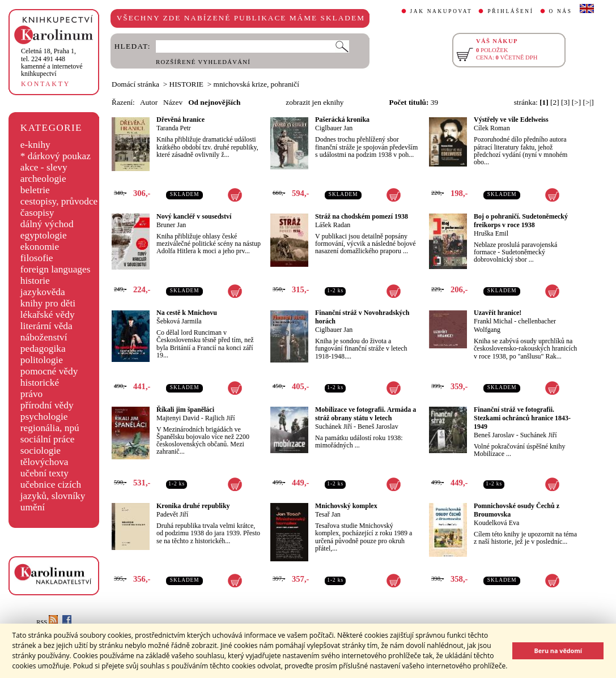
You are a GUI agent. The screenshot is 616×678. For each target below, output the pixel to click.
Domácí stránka (135, 84)
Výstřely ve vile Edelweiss (511, 120)
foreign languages (56, 269)
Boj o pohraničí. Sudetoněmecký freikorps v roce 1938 (521, 221)
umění (33, 507)
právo (31, 394)
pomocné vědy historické (49, 377)
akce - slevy (44, 167)
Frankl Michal (493, 321)
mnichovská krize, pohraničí (256, 84)
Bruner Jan (171, 225)
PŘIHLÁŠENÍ (510, 11)
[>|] (589, 102)
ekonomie (40, 247)
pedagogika (43, 349)
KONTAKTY (46, 84)
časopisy (37, 213)
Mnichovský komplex (346, 506)
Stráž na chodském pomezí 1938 (362, 216)
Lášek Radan (333, 225)
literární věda (46, 326)
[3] (566, 102)
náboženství (44, 337)
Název (173, 102)
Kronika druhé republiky (193, 506)
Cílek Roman (492, 128)
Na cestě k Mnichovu (187, 313)
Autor (149, 102)
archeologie (43, 179)
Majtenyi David (178, 418)
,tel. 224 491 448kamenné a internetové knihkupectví (52, 62)
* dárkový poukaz (56, 156)
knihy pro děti (48, 303)
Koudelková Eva (496, 523)
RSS (47, 622)
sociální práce (48, 439)
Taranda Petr (174, 128)
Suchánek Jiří (334, 427)
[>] (576, 102)
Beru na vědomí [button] (558, 651)
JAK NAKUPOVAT (441, 11)
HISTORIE (186, 84)
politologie (42, 360)
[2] (555, 102)
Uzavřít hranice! (498, 313)
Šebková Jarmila (179, 321)
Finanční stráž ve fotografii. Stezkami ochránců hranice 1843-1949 (522, 418)
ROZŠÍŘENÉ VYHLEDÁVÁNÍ (203, 62)
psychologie (44, 417)
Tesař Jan (328, 514)
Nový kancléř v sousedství (194, 216)
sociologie (41, 451)
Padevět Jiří (172, 514)
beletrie (35, 190)
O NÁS (561, 11)
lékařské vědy (48, 315)
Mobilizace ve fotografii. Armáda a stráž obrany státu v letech (366, 414)
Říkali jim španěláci (185, 410)
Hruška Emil (491, 233)
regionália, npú (50, 428)
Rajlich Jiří (220, 418)
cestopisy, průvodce (59, 201)
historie (35, 281)
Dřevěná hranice (180, 120)
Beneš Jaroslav (378, 427)
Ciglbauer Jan (334, 128)
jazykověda (43, 292)
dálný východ (47, 224)
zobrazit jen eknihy (315, 102)
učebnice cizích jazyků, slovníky (53, 490)
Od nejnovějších (214, 102)
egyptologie (44, 235)
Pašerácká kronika (342, 120)
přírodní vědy (47, 405)
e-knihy (35, 145)
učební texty (44, 473)
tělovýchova (44, 462)
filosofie (37, 258)
